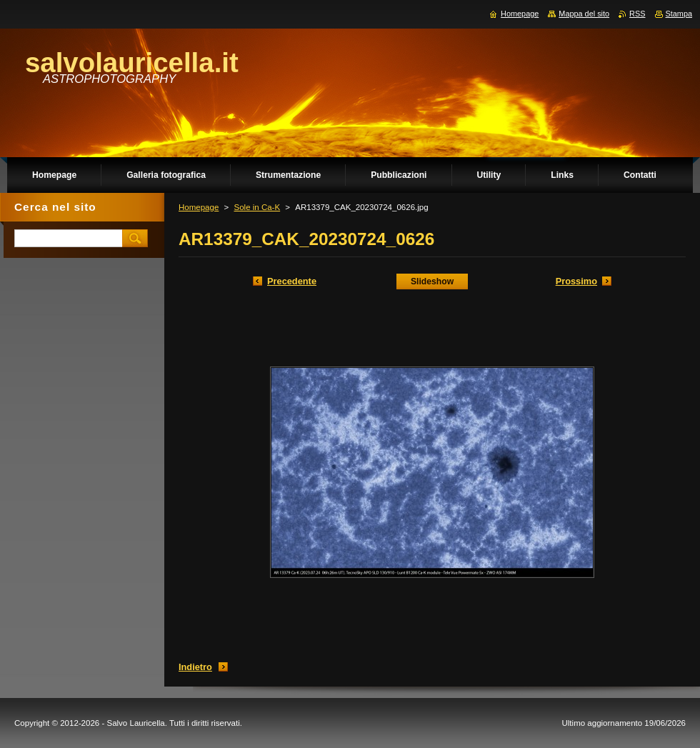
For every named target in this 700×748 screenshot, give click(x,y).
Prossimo (576, 281)
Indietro (195, 667)
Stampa (679, 14)
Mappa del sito (584, 14)
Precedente (292, 281)
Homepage (199, 207)
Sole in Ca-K (257, 207)
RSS (637, 14)
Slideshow (432, 281)
